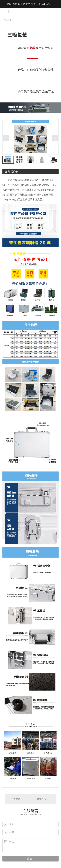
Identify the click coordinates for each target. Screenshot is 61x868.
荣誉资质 (48, 70)
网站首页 (24, 48)
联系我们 (36, 92)
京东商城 (48, 92)
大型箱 (49, 48)
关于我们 (24, 92)
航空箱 (40, 48)
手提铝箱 (16, 799)
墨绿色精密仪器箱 (45, 799)
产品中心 (24, 70)
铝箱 (33, 48)
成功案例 (36, 70)
